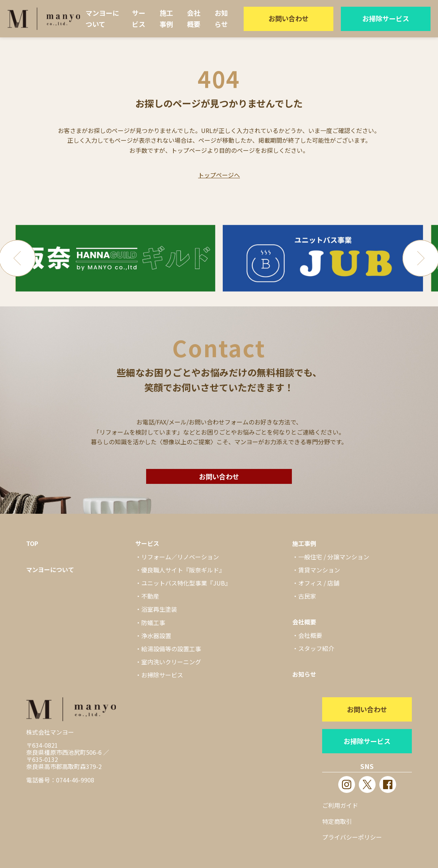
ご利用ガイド (340, 805)
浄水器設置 (156, 636)
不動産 (150, 596)
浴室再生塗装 (159, 609)
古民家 (307, 596)
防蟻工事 (153, 623)
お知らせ (221, 18)
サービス (139, 18)
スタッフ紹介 (316, 648)
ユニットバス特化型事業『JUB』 (186, 583)
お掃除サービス (386, 18)
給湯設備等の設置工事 (171, 649)
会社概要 (194, 18)
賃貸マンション (319, 570)
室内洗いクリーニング (171, 662)
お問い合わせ (289, 18)
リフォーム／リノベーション (180, 557)
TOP (32, 543)
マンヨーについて (102, 18)
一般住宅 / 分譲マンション (334, 557)
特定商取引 (337, 821)
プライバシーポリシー (352, 837)
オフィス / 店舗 (319, 583)
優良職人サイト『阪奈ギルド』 (183, 570)
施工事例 (166, 18)
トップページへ (219, 175)
